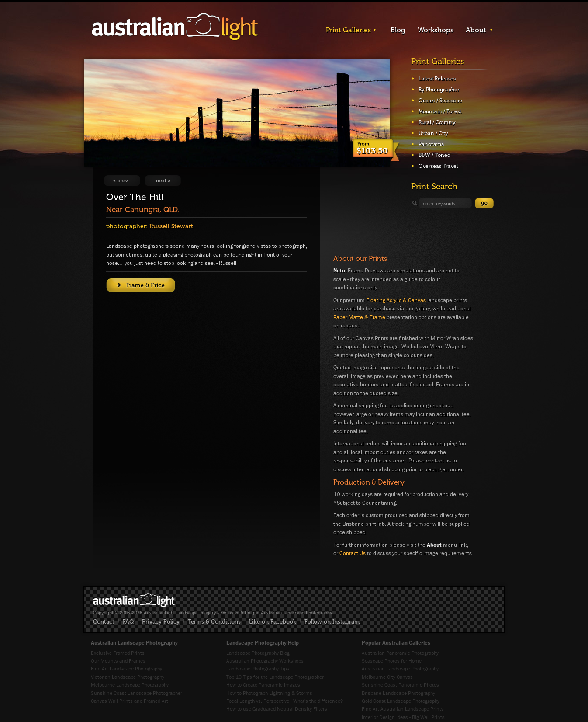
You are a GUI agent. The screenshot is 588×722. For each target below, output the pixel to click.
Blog (398, 30)
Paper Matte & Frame (359, 317)
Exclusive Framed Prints (118, 653)
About (476, 30)
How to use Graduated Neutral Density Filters (277, 709)
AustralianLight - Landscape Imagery (175, 27)
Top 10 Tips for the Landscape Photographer (275, 677)
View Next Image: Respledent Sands (163, 180)
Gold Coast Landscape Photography (401, 701)
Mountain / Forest (440, 111)
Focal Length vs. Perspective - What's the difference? (285, 701)
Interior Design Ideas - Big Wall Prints (403, 717)
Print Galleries (348, 30)
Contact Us (353, 553)
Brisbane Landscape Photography (398, 693)
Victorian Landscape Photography (128, 677)
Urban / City (433, 133)
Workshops (436, 30)
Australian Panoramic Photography (400, 653)
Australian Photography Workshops (265, 661)
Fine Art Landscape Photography (126, 668)
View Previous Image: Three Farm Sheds (122, 180)
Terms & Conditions (214, 622)
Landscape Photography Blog (258, 653)
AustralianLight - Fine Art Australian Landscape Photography (134, 600)
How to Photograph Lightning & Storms (269, 693)
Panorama (431, 144)
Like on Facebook (273, 622)
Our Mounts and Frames (118, 661)
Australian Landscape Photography (400, 668)
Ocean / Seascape (440, 101)
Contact (104, 622)
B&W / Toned (434, 155)
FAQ (128, 622)
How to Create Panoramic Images (263, 685)
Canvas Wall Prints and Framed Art (130, 701)
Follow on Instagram (332, 622)
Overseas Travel (438, 166)
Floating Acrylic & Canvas (396, 300)
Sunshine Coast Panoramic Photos (400, 685)
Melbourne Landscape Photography (130, 685)
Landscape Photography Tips (258, 668)
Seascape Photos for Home (392, 661)
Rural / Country (437, 122)
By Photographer (439, 90)
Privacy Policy (161, 622)
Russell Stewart (171, 226)
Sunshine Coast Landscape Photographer (137, 693)
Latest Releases (437, 79)
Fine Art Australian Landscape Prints (403, 709)
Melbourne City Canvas (387, 677)
